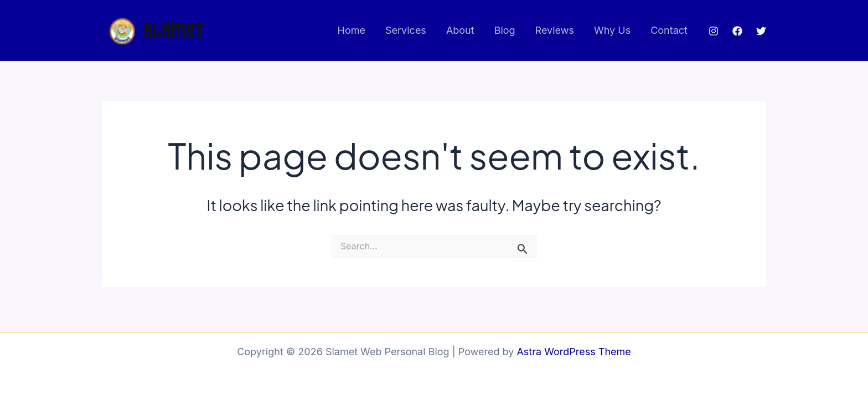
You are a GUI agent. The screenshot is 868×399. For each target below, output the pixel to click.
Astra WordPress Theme (573, 352)
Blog (505, 30)
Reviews (555, 30)
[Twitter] (761, 31)
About (460, 30)
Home (352, 30)
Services (406, 30)
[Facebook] (737, 31)
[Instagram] (714, 31)
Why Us (612, 30)
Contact (669, 30)
